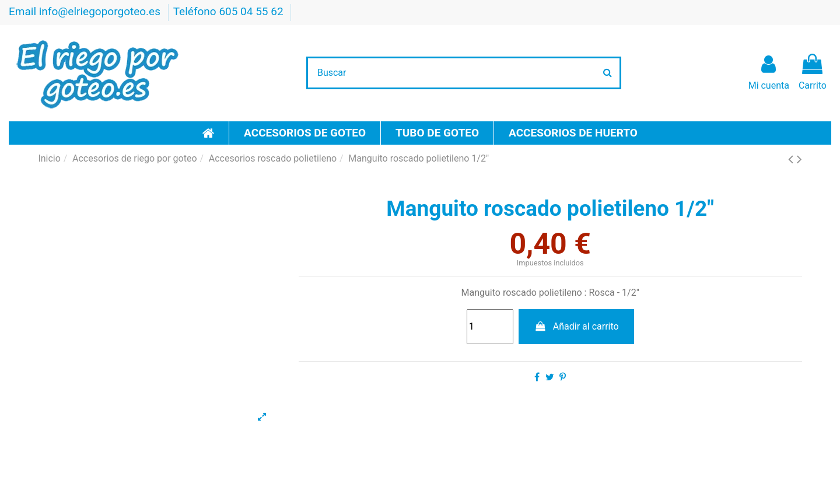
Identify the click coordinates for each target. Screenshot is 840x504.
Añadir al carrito (576, 326)
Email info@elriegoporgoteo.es (86, 11)
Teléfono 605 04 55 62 (230, 11)
